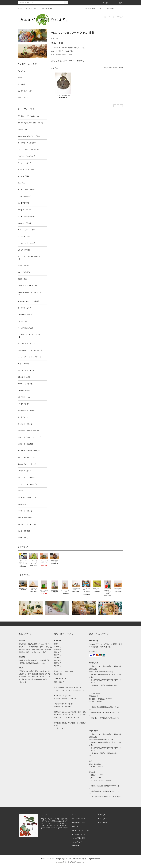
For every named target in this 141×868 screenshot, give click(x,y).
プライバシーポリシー (79, 834)
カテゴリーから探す (31, 8)
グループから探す (46, 8)
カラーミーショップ (48, 859)
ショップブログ (77, 842)
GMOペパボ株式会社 (79, 859)
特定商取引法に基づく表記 (81, 830)
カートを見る (103, 819)
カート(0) (118, 3)
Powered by (70, 862)
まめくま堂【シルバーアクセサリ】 (64, 54)
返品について (76, 826)
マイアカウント (103, 815)
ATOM (78, 846)
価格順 (116, 68)
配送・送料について (78, 823)
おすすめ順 (108, 68)
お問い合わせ (109, 8)
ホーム (20, 8)
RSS (73, 846)
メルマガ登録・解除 (88, 8)
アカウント (105, 3)
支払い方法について (78, 819)
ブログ (101, 8)
